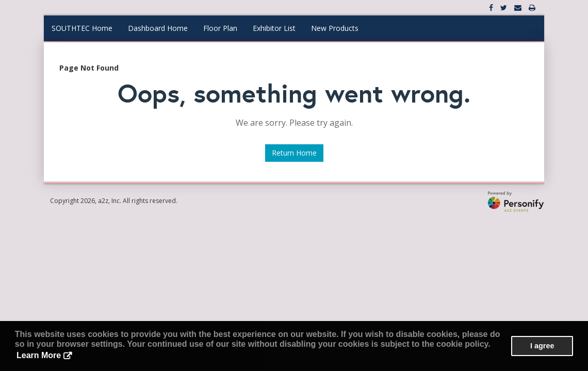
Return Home (294, 153)
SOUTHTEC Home (82, 28)
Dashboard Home (158, 28)
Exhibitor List (274, 28)
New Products (335, 28)
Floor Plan (220, 28)
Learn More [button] (39, 355)
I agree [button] (542, 346)
